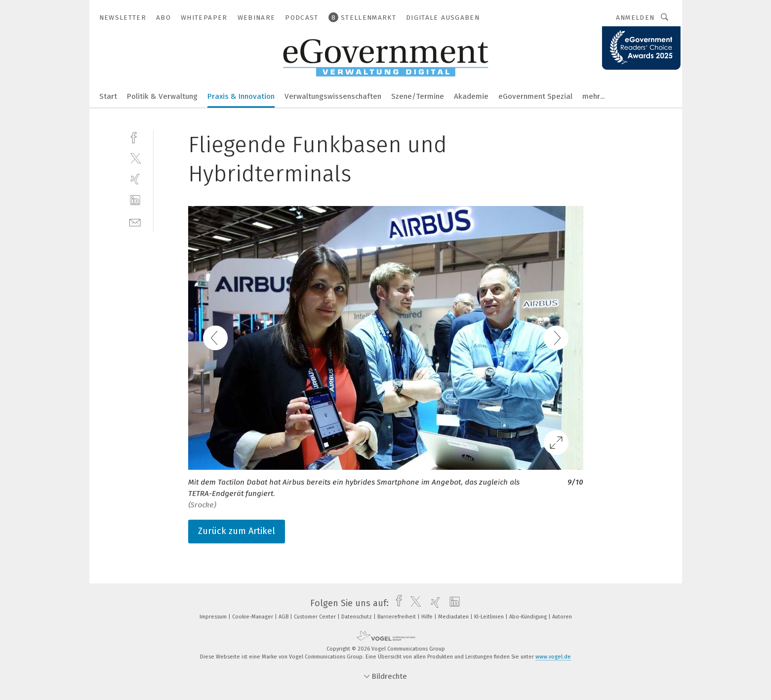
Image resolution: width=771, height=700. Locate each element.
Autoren (562, 617)
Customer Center (316, 617)
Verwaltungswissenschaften (333, 96)
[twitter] (135, 158)
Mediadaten (454, 617)
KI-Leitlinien (490, 617)
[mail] (135, 222)
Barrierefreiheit (397, 617)
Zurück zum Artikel (237, 531)
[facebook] (135, 137)
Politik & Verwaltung (162, 96)
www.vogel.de (553, 657)
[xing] (135, 179)
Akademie (471, 96)
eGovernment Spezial (535, 96)
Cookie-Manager (253, 617)
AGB (284, 617)
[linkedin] (135, 200)
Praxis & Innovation (241, 96)
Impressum (214, 617)
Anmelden (635, 18)
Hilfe (428, 617)
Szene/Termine (418, 96)
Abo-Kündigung (529, 617)
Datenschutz (357, 617)
